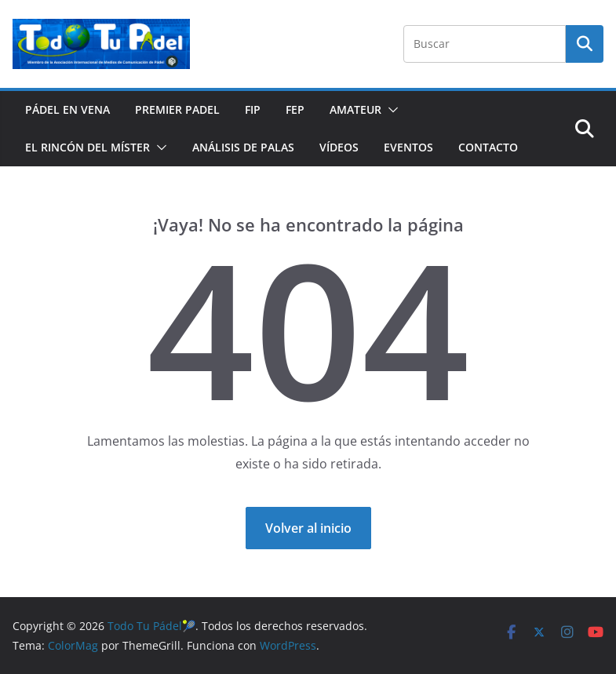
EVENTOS (408, 147)
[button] (390, 110)
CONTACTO (488, 147)
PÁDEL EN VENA (67, 109)
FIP (253, 109)
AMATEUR (355, 109)
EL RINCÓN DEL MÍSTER (87, 147)
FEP (295, 109)
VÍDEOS (339, 147)
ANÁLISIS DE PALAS (243, 147)
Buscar (585, 44)
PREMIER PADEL (177, 109)
